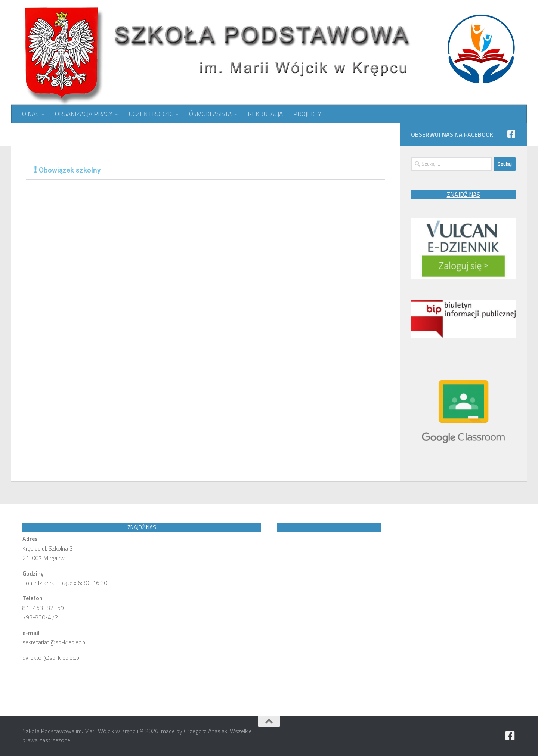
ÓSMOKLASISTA (210, 114)
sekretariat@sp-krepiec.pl (54, 642)
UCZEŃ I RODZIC (151, 114)
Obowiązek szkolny (70, 170)
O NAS (30, 114)
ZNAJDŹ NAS (463, 195)
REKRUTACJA (265, 114)
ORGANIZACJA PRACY (84, 114)
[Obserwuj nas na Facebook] (511, 134)
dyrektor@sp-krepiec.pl (51, 657)
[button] (205, 170)
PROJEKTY (307, 114)
